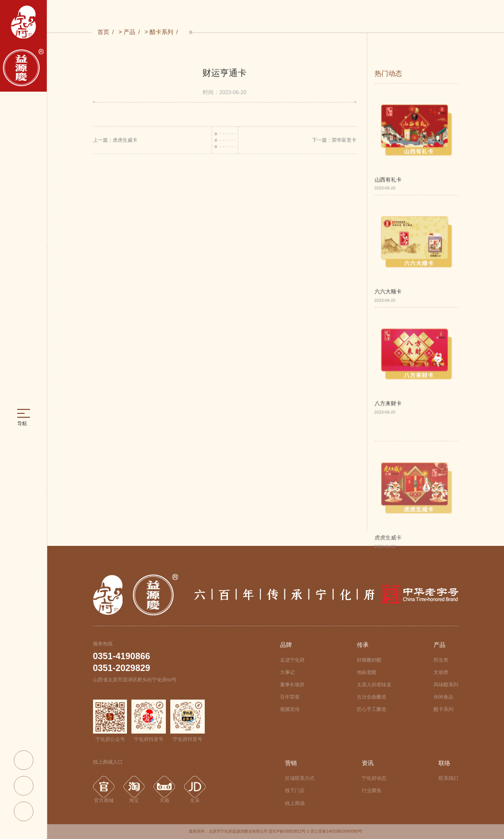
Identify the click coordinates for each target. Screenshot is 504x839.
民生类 (441, 660)
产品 (129, 33)
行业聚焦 (372, 790)
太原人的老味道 (374, 685)
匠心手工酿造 (372, 709)
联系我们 (448, 778)
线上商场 (295, 803)
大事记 (287, 672)
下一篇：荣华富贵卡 (334, 142)
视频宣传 (290, 709)
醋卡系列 (161, 33)
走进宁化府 (292, 660)
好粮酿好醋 (369, 660)
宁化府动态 (374, 778)
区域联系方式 (300, 778)
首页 (103, 33)
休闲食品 (443, 697)
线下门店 (295, 790)
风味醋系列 (446, 685)
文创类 (441, 672)
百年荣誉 (290, 697)
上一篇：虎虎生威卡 (115, 142)
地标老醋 (367, 672)
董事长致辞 (292, 685)
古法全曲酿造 (372, 697)
